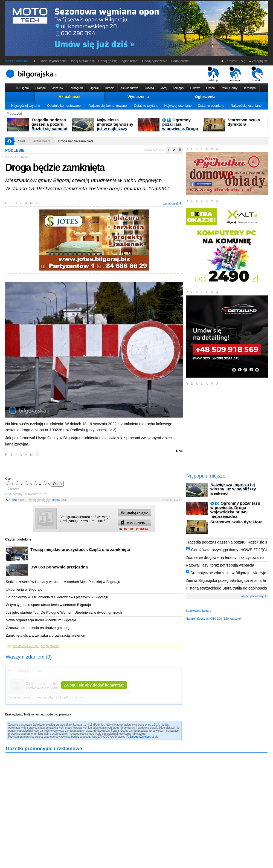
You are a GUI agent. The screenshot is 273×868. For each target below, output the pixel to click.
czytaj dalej (172, 203)
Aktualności (69, 97)
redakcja (213, 74)
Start (21, 141)
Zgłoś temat (130, 61)
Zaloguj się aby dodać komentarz (94, 685)
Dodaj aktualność (82, 61)
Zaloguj (135, 737)
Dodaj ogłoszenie (155, 61)
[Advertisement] (69, 466)
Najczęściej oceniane (246, 106)
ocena (60, 500)
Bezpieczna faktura (199, 611)
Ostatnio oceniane (211, 106)
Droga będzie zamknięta (76, 141)
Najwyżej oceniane (178, 106)
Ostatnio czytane (146, 106)
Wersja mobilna (16, 61)
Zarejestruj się (233, 61)
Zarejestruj (147, 737)
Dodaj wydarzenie (53, 61)
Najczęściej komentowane (108, 106)
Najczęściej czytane (26, 106)
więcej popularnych (254, 596)
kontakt (257, 74)
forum (18, 500)
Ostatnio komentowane (64, 106)
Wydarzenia (138, 97)
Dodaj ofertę (180, 61)
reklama (235, 74)
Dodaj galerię (108, 61)
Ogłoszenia (205, 97)
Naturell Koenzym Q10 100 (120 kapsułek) (214, 619)
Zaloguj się (258, 61)
